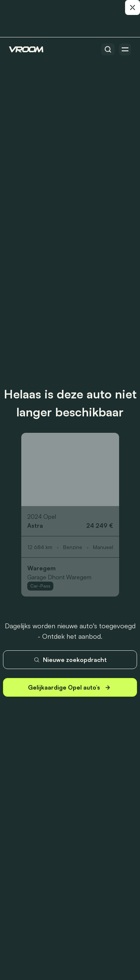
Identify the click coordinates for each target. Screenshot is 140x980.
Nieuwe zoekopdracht (70, 660)
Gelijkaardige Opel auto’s (70, 688)
